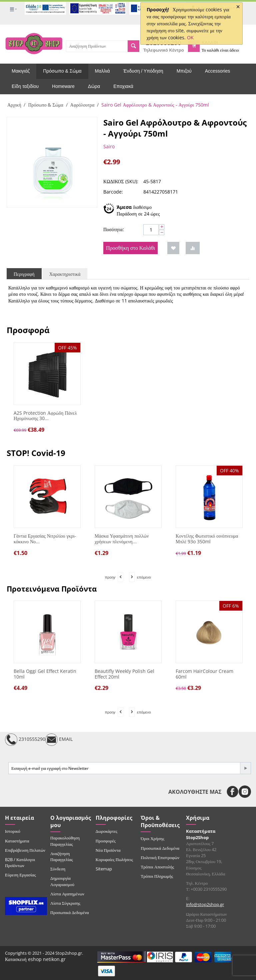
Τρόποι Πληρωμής (157, 876)
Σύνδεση (58, 869)
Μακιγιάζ (21, 71)
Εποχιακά (123, 86)
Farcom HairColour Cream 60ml (204, 674)
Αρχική (14, 105)
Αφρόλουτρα (82, 105)
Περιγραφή (24, 274)
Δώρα (94, 86)
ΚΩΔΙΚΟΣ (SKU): (121, 181)
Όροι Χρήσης (152, 838)
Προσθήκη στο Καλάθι (130, 248)
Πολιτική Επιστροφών (160, 857)
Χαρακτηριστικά (65, 274)
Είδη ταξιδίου (25, 86)
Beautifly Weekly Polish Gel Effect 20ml (124, 674)
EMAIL (59, 740)
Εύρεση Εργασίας (20, 875)
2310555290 (25, 740)
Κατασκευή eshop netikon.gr (35, 959)
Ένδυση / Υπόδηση (143, 71)
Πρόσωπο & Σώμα (62, 71)
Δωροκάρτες (106, 831)
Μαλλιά (102, 71)
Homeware (63, 86)
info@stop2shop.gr (205, 904)
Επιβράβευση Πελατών (25, 850)
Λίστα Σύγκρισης (65, 903)
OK (190, 37)
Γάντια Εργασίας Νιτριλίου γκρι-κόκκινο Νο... (45, 539)
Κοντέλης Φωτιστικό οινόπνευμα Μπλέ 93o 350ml (207, 539)
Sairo (109, 146)
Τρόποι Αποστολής (157, 867)
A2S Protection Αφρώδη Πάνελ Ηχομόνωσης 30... (45, 416)
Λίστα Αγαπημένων (67, 894)
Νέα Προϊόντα (108, 850)
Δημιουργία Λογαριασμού (62, 881)
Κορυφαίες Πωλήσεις (114, 859)
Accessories (217, 71)
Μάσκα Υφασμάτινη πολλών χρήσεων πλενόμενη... (122, 539)
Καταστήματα (17, 841)
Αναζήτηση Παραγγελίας (62, 856)
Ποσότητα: (114, 229)
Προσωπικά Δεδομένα (70, 912)
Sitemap (104, 869)
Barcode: (113, 192)
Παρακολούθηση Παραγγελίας (65, 841)
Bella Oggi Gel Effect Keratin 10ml (45, 674)
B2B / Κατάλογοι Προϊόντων (20, 862)
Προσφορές (106, 841)
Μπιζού (184, 71)
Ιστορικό (13, 831)
